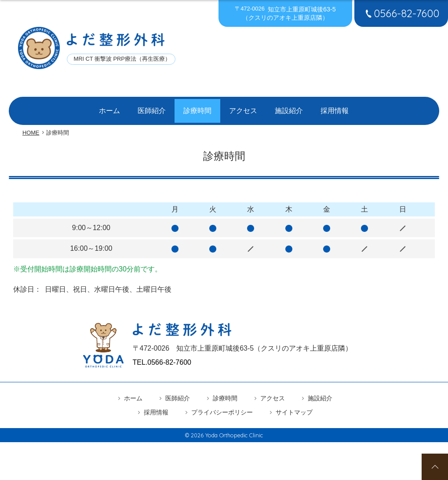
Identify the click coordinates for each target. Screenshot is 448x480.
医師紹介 (152, 108)
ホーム (109, 108)
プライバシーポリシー (222, 406)
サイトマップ (294, 406)
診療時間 (197, 108)
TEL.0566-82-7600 (162, 356)
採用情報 (335, 108)
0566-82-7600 (401, 13)
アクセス (243, 108)
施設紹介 (289, 108)
